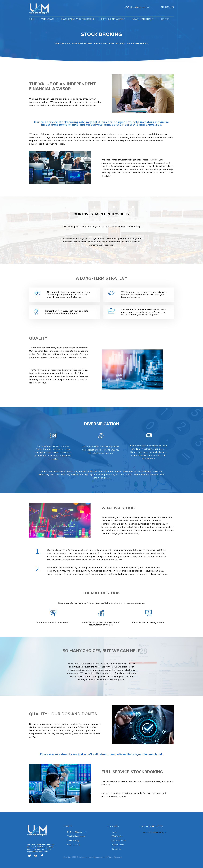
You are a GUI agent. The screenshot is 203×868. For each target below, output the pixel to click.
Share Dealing (73, 845)
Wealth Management (76, 836)
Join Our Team (118, 845)
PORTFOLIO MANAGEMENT (113, 19)
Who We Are (117, 836)
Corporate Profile (119, 840)
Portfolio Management (77, 832)
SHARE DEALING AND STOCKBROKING (78, 19)
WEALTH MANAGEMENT (143, 19)
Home (114, 832)
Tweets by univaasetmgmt (154, 832)
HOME (32, 19)
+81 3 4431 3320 (167, 7)
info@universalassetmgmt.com (137, 7)
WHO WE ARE (48, 19)
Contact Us (116, 849)
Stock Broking (73, 840)
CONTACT (165, 19)
